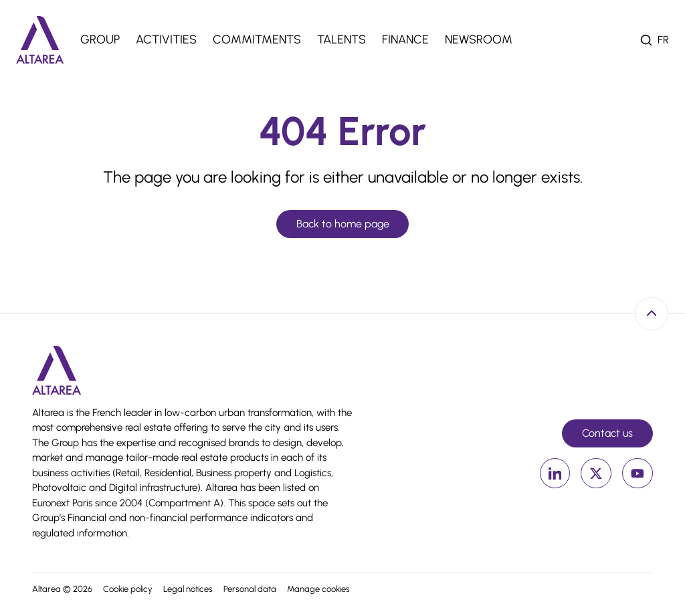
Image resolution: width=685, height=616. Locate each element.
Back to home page (343, 224)
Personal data (250, 589)
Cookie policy (128, 589)
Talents (341, 39)
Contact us (607, 433)
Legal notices (188, 589)
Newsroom (479, 39)
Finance (405, 39)
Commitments (257, 39)
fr (663, 40)
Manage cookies (318, 589)
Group (100, 39)
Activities (166, 39)
